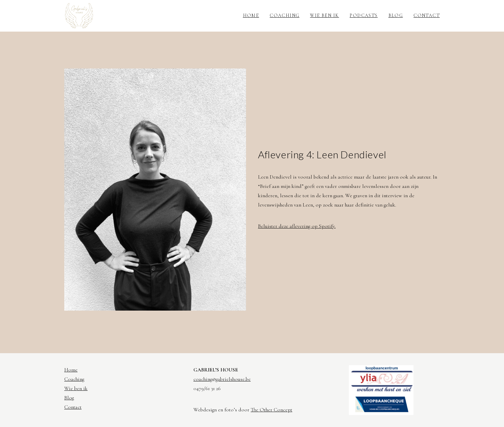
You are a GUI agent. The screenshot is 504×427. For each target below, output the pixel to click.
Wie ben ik (324, 15)
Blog (396, 15)
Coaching (284, 15)
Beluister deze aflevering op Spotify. (297, 226)
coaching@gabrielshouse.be (222, 379)
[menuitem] (253, 16)
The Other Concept (271, 410)
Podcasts (364, 15)
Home (251, 15)
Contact (427, 15)
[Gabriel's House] (79, 16)
